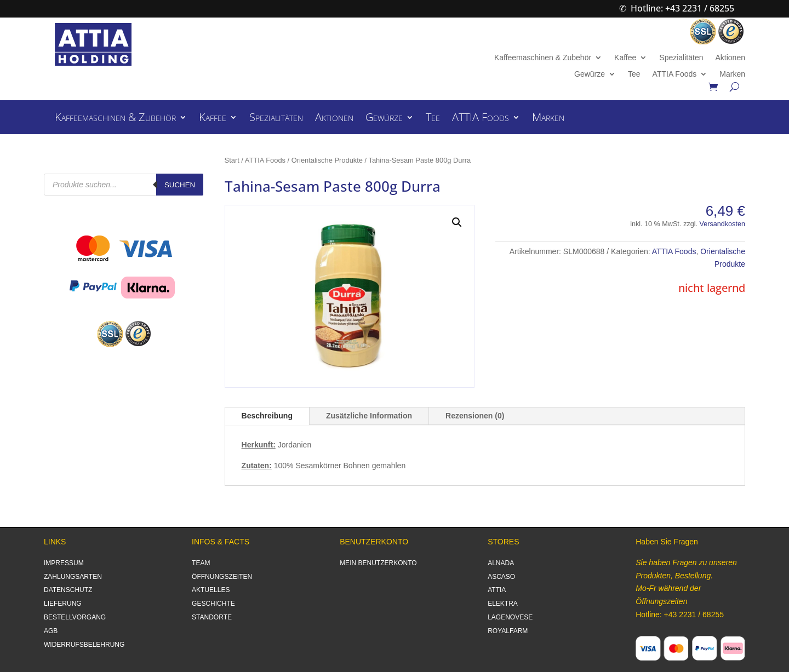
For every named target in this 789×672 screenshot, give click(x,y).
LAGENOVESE (510, 617)
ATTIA (497, 590)
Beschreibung (267, 416)
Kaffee (625, 58)
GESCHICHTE (213, 604)
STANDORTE (212, 617)
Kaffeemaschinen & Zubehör (543, 58)
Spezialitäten (681, 58)
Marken (732, 74)
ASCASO (501, 577)
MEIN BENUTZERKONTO (378, 563)
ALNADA (501, 563)
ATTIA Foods (675, 74)
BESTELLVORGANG (75, 617)
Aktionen (730, 58)
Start (232, 160)
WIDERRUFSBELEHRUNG (84, 645)
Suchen (180, 185)
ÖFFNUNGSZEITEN (222, 577)
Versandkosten (722, 224)
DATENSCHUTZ (68, 590)
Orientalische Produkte (327, 160)
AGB (51, 631)
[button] (457, 222)
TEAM (201, 563)
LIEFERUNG (63, 604)
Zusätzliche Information (369, 416)
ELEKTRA (503, 604)
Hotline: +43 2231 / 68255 (682, 8)
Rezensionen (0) (475, 416)
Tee (634, 74)
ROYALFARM (508, 631)
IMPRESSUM (64, 563)
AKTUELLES (211, 590)
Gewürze (590, 74)
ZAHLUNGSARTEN (73, 577)
